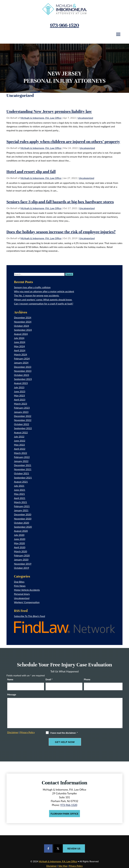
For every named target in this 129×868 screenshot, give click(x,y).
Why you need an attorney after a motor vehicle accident (44, 291)
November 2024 (23, 322)
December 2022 (23, 416)
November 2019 (23, 564)
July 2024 (19, 338)
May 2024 (19, 346)
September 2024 (23, 330)
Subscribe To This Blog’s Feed (30, 616)
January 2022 (21, 461)
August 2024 (21, 334)
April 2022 (20, 449)
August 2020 (21, 531)
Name (10, 679)
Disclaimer (13, 732)
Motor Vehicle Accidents (27, 590)
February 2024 (22, 358)
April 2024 (20, 350)
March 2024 (21, 354)
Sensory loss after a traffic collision (32, 287)
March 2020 (21, 551)
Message (12, 694)
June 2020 (20, 539)
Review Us (74, 848)
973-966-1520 (64, 25)
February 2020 (22, 555)
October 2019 (22, 568)
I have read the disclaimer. (64, 733)
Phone (87, 679)
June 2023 (20, 391)
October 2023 (22, 375)
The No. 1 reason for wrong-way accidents (37, 295)
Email (49, 679)
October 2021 (22, 473)
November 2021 (23, 469)
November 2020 (23, 519)
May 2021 (19, 494)
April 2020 (20, 547)
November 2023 (23, 371)
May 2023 (19, 395)
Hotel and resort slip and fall (31, 172)
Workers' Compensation (27, 602)
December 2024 (23, 317)
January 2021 (21, 510)
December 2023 (23, 367)
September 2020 (23, 527)
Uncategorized (85, 118)
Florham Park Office (64, 814)
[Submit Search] (69, 274)
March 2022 (21, 453)
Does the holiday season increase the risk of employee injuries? (61, 232)
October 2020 (22, 523)
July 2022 (19, 436)
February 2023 (22, 408)
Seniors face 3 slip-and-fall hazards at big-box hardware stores (60, 202)
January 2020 (21, 559)
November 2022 (23, 420)
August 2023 (21, 383)
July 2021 (19, 486)
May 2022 (19, 445)
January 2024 (21, 363)
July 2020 (19, 535)
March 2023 (21, 404)
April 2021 (20, 498)
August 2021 (21, 482)
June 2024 (20, 342)
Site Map (63, 866)
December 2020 (23, 514)
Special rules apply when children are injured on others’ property (63, 142)
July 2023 (19, 387)
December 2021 (23, 465)
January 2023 (21, 412)
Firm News (20, 586)
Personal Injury (22, 594)
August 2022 (21, 432)
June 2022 (20, 441)
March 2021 (21, 502)
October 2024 (22, 326)
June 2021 (20, 490)
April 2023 (20, 400)
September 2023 (23, 379)
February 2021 (22, 506)
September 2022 (23, 428)
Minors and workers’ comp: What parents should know (43, 299)
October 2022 (22, 424)
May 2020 (19, 543)
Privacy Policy (27, 732)
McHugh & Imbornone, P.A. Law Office (41, 118)
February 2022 (22, 457)
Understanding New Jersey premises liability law (49, 111)
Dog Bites (19, 582)
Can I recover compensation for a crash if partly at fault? (44, 304)
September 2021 (23, 478)
